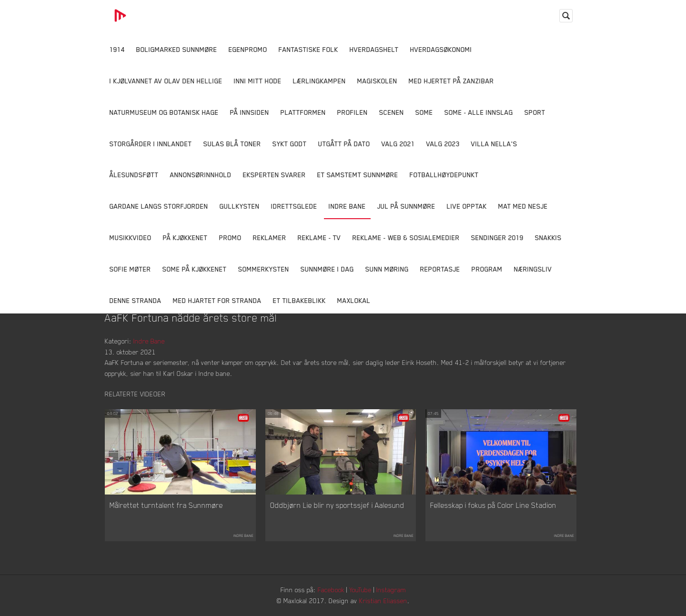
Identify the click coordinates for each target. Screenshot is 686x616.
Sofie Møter (130, 269)
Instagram (391, 590)
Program (487, 269)
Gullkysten (240, 206)
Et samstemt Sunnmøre (358, 175)
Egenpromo (248, 49)
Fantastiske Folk (308, 49)
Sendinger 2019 (497, 237)
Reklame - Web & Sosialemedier (406, 237)
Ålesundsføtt (134, 175)
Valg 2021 (398, 144)
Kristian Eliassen (383, 601)
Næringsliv (533, 269)
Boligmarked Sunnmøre (177, 49)
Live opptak (467, 206)
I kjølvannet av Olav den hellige (166, 81)
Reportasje (440, 269)
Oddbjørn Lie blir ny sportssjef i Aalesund (337, 505)
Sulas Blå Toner (232, 144)
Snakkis (548, 237)
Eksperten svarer (274, 175)
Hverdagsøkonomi (441, 49)
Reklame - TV (319, 237)
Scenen (392, 112)
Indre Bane (347, 206)
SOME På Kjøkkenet (195, 269)
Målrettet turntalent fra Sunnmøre (166, 505)
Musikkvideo (131, 237)
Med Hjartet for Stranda (217, 300)
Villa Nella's (494, 144)
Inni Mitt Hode (258, 81)
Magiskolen (377, 81)
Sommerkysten (264, 269)
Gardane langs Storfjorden (159, 206)
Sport (535, 112)
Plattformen (303, 112)
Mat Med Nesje (523, 206)
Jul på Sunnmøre (406, 206)
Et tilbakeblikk (299, 300)
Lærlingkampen (319, 81)
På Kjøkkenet (185, 237)
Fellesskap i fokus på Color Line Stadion (493, 505)
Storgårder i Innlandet (151, 144)
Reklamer (270, 237)
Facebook (331, 590)
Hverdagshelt (374, 49)
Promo (230, 237)
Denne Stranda (136, 300)
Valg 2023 (443, 144)
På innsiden (250, 112)
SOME (424, 112)
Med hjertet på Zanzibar (451, 81)
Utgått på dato (344, 144)
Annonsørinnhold (201, 175)
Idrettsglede (294, 206)
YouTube (360, 590)
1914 (117, 49)
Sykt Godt (290, 144)
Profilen (353, 112)
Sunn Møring (387, 269)
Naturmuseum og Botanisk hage (164, 112)
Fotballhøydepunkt (444, 175)
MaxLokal (354, 300)
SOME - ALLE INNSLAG (479, 112)
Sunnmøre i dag (327, 269)
